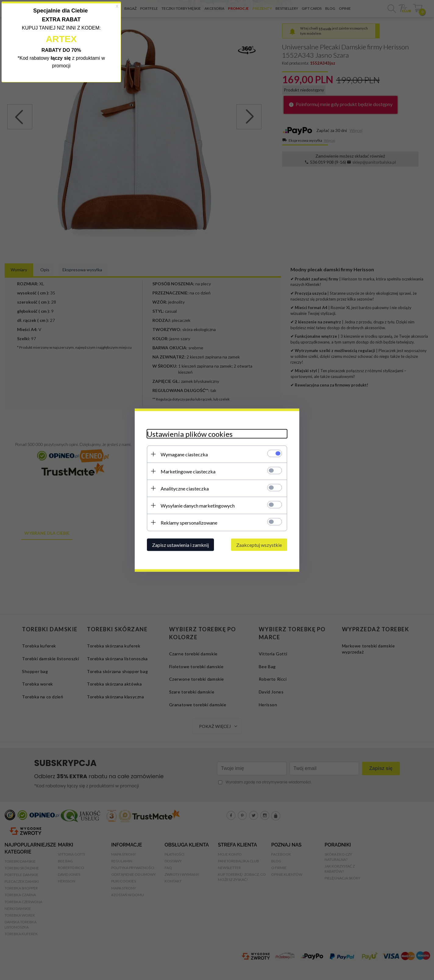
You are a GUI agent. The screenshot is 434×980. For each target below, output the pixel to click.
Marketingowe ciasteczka (188, 471)
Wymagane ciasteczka (184, 454)
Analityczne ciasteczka (185, 488)
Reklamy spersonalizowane (189, 522)
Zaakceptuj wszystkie (259, 545)
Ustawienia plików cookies (190, 434)
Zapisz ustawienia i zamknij (180, 545)
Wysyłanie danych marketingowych (198, 505)
